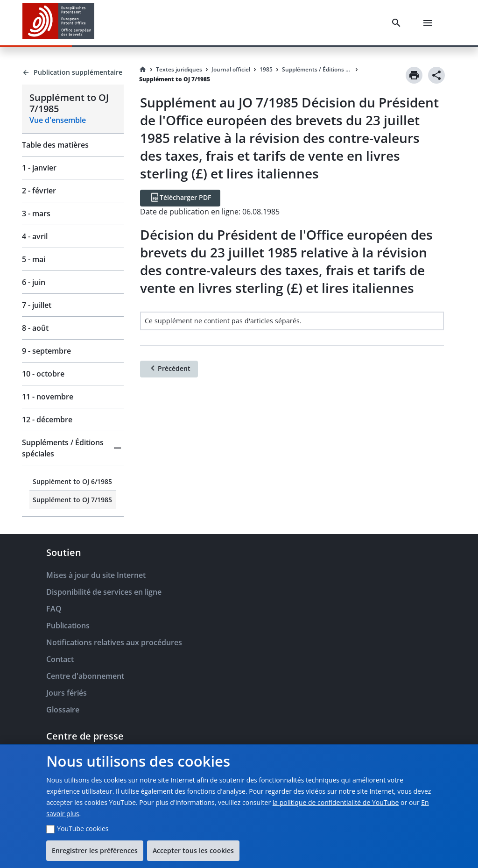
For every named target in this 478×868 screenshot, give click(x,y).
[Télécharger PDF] (180, 198)
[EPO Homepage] (58, 23)
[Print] (414, 75)
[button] (73, 448)
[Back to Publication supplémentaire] (73, 72)
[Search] (398, 23)
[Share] (436, 75)
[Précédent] (169, 369)
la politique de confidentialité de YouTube (336, 802)
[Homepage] (143, 70)
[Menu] (429, 23)
